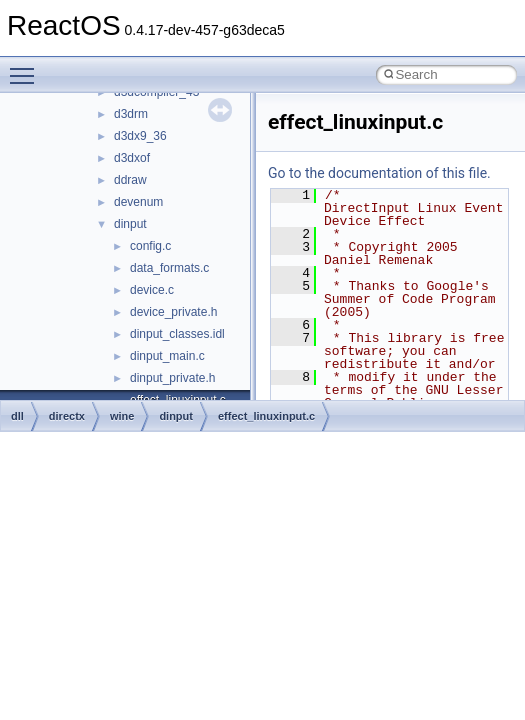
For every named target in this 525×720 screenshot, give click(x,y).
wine (122, 416)
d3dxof (132, 158)
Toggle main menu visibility (27, 67)
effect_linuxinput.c (266, 416)
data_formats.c (169, 268)
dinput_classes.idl (177, 334)
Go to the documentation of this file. (379, 173)
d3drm (131, 114)
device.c (152, 290)
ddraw (130, 180)
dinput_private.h (172, 378)
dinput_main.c (167, 356)
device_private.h (173, 312)
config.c (150, 246)
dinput (130, 224)
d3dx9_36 (140, 136)
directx (67, 416)
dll (17, 416)
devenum (138, 202)
